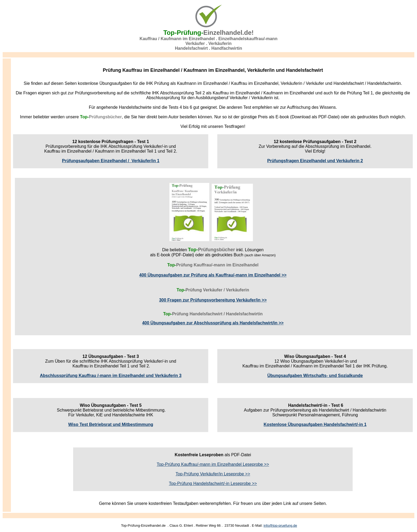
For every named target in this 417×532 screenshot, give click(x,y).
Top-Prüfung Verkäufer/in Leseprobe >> (213, 474)
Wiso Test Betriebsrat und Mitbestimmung (111, 424)
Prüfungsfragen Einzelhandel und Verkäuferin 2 (315, 161)
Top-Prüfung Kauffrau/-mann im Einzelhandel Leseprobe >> (213, 464)
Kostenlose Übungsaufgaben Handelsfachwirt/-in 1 (315, 424)
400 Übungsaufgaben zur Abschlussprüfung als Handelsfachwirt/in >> (213, 323)
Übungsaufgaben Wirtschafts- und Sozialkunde (315, 376)
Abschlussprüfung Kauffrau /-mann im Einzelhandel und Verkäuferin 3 (111, 376)
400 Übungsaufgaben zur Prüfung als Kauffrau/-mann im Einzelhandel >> (213, 275)
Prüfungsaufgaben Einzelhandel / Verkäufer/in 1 (111, 161)
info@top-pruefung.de (280, 525)
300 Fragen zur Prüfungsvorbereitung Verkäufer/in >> (213, 300)
